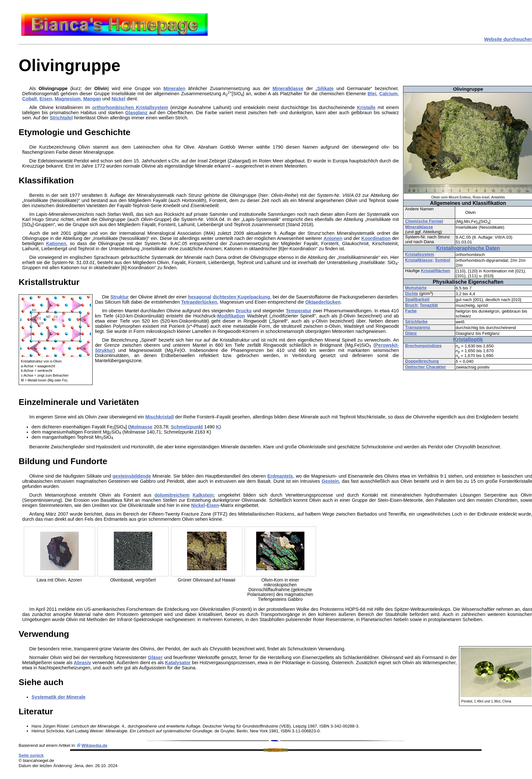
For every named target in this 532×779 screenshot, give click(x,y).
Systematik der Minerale (59, 697)
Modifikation (231, 316)
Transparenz (418, 327)
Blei (372, 94)
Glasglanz (136, 113)
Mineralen (174, 88)
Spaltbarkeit (417, 299)
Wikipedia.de (95, 745)
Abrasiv (83, 663)
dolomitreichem (172, 495)
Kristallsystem (419, 254)
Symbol (443, 260)
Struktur (120, 297)
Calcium (388, 94)
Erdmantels (280, 476)
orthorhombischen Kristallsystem (130, 107)
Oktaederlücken (323, 302)
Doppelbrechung (422, 361)
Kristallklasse (419, 260)
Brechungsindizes (423, 346)
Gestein (330, 481)
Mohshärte (416, 288)
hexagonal (200, 297)
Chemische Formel (424, 221)
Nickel (118, 99)
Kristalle (366, 107)
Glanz (411, 333)
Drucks (244, 311)
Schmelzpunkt (187, 427)
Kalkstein (203, 495)
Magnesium (68, 99)
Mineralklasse (419, 227)
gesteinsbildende (132, 476)
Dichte (411, 293)
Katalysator (178, 663)
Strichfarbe (416, 321)
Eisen (46, 99)
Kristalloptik (468, 339)
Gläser (155, 657)
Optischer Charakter (425, 367)
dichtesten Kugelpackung (241, 297)
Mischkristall (160, 417)
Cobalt (30, 99)
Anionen (333, 238)
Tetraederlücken (199, 302)
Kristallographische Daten (468, 248)
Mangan (92, 99)
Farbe (411, 311)
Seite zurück (31, 755)
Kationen (56, 243)
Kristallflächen (435, 271)
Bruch (411, 305)
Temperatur (299, 311)
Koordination (376, 238)
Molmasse (141, 427)
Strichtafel (61, 118)
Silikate (325, 88)
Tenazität (429, 305)
